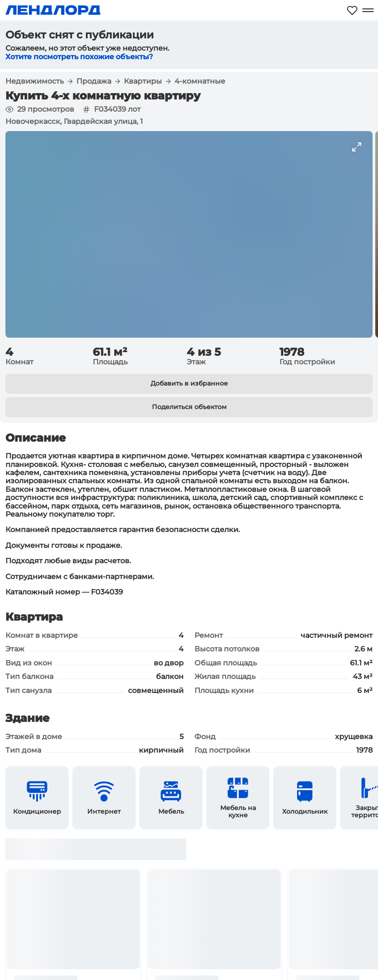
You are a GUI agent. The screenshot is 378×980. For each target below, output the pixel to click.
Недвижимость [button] (35, 81)
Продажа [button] (94, 81)
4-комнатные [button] (200, 81)
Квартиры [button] (143, 81)
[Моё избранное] (352, 10)
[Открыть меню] (368, 10)
